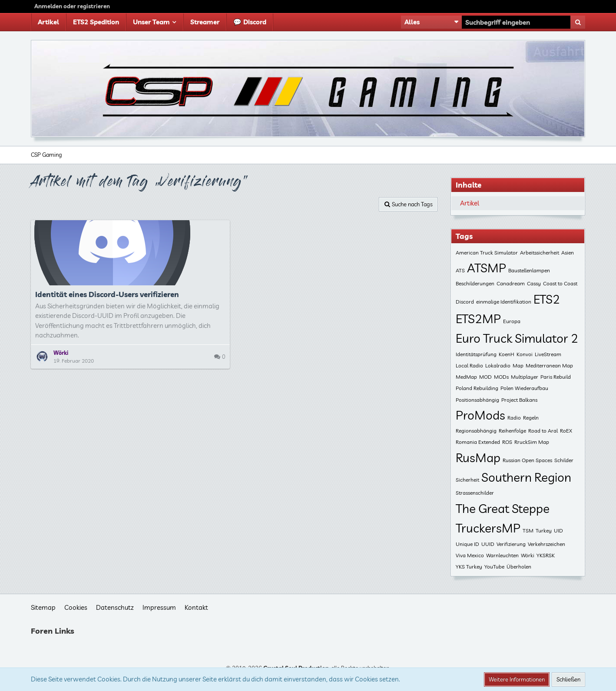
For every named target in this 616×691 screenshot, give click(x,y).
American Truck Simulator (487, 253)
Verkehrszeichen (546, 544)
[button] (431, 22)
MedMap (466, 377)
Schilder (564, 460)
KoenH (507, 354)
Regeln (531, 418)
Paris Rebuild (556, 377)
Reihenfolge (512, 431)
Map (518, 365)
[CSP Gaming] (308, 89)
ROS (507, 442)
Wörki (528, 555)
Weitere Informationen (517, 679)
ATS (460, 270)
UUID (488, 544)
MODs (501, 377)
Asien (568, 253)
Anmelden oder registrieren (72, 6)
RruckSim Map (532, 442)
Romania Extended (478, 442)
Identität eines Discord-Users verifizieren (107, 294)
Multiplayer (525, 377)
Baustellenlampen (529, 270)
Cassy (534, 283)
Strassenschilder (475, 493)
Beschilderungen (475, 283)
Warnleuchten (502, 555)
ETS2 (547, 299)
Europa (512, 321)
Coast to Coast (560, 283)
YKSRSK (546, 555)
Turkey (544, 531)
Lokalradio (498, 365)
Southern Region (526, 477)
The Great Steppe (503, 508)
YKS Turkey (469, 567)
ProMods (480, 415)
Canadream (511, 283)
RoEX (566, 431)
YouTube (494, 567)
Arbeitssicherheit (540, 253)
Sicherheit (467, 480)
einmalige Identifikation (504, 302)
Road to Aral (543, 431)
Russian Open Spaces (527, 460)
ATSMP (487, 268)
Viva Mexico (470, 555)
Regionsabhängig (476, 431)
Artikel (470, 203)
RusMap (478, 458)
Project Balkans (519, 400)
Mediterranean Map (549, 365)
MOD (485, 377)
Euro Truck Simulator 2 (517, 338)
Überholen (519, 567)
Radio (514, 418)
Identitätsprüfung (476, 354)
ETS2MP (478, 319)
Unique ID (467, 544)
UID (558, 531)
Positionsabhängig (477, 400)
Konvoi (525, 354)
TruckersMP (488, 528)
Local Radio (469, 365)
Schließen (568, 679)
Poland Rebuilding (477, 388)
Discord (465, 302)
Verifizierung (511, 544)
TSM (528, 531)
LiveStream (548, 354)
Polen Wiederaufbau (524, 388)
